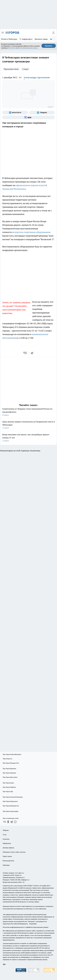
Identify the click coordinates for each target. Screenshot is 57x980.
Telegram (6, 830)
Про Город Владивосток (11, 806)
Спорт (25, 69)
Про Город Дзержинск (10, 801)
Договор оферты (8, 848)
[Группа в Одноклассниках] (8, 822)
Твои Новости (7, 759)
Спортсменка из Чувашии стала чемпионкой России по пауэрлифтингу (28, 412)
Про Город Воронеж (9, 769)
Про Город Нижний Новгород (13, 797)
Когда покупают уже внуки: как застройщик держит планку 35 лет (28, 438)
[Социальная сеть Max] (28, 117)
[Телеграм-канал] (42, 113)
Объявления (7, 843)
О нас (5, 835)
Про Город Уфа (8, 791)
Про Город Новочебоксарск (12, 754)
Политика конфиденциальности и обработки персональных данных (26, 927)
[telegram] (33, 353)
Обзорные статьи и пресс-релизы (14, 852)
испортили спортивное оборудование (31, 232)
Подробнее (33, 924)
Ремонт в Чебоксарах (9, 39)
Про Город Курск (8, 783)
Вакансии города (41, 39)
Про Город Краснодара (10, 811)
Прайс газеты (7, 856)
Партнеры (6, 865)
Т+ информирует (26, 39)
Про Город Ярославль (10, 777)
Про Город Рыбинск (9, 787)
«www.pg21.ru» (19, 873)
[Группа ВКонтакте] (15, 113)
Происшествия (11, 69)
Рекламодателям (8, 861)
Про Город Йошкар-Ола (11, 763)
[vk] (25, 353)
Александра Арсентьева (37, 77)
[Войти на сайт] (53, 33)
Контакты (6, 839)
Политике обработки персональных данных (23, 48)
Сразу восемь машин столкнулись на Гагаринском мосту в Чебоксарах (28, 425)
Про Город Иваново (9, 773)
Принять (49, 46)
